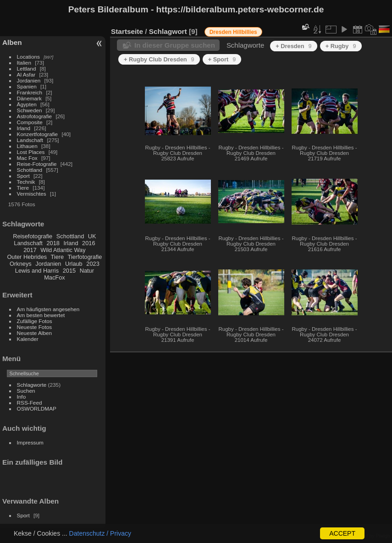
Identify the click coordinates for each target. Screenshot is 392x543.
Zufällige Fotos (35, 321)
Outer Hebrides (27, 257)
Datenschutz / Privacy (100, 533)
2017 (30, 250)
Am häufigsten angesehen (48, 309)
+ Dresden (293, 46)
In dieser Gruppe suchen (175, 45)
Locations (28, 57)
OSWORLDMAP (37, 409)
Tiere (23, 188)
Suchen (26, 391)
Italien (24, 63)
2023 (93, 264)
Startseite (127, 31)
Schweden (30, 110)
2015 (69, 271)
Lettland (27, 69)
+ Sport (222, 59)
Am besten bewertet (41, 315)
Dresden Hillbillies (233, 32)
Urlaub (74, 264)
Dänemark (29, 98)
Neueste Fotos (35, 327)
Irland (24, 128)
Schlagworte (32, 385)
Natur (87, 271)
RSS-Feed (30, 403)
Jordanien (29, 80)
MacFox (55, 277)
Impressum (30, 442)
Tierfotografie (85, 257)
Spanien (27, 86)
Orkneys (21, 264)
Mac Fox (27, 158)
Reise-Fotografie (37, 164)
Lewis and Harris (37, 271)
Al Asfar (26, 74)
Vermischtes (32, 194)
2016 (88, 243)
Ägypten (27, 104)
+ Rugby (341, 46)
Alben (12, 42)
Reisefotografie (33, 236)
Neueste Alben (35, 333)
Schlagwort (168, 31)
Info (22, 397)
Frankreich (30, 92)
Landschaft (30, 140)
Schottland (30, 170)
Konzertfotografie (38, 134)
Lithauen (27, 146)
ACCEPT (342, 533)
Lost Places (31, 152)
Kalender (28, 339)
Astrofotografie (35, 116)
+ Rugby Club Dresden (159, 59)
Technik (26, 182)
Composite (30, 122)
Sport (23, 176)
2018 (53, 243)
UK (92, 236)
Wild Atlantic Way (63, 250)
